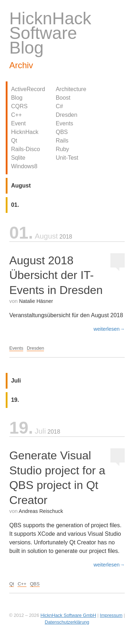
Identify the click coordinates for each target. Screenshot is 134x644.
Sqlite (18, 158)
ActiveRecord (28, 89)
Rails (62, 141)
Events (64, 123)
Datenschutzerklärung (67, 622)
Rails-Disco (26, 149)
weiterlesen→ (109, 329)
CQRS (19, 106)
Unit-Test (67, 158)
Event (18, 123)
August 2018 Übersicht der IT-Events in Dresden (56, 275)
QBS (62, 132)
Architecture (71, 89)
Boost (63, 98)
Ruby (62, 149)
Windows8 (24, 166)
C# (59, 106)
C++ (16, 115)
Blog (17, 98)
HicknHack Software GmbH (68, 615)
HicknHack (25, 132)
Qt (14, 141)
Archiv (21, 65)
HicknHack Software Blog (50, 33)
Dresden (66, 115)
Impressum (111, 615)
